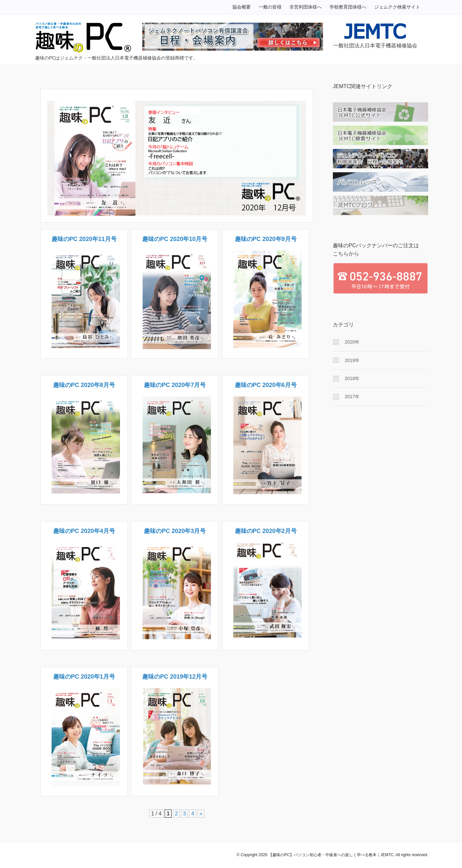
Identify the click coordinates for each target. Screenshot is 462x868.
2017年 (352, 397)
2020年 (352, 342)
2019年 (352, 360)
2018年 (352, 378)
